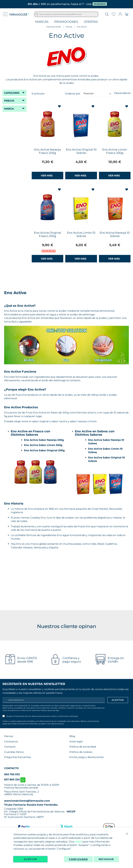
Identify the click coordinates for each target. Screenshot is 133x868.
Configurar (78, 859)
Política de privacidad (50, 710)
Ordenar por (73, 93)
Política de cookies (81, 752)
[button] (60, 106)
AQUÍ (78, 842)
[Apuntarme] (118, 700)
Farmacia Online (54, 27)
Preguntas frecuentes (18, 757)
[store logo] (19, 14)
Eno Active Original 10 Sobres (81, 151)
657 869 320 (15, 779)
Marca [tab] (9, 109)
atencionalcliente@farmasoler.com (27, 801)
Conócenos (11, 741)
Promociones (66, 22)
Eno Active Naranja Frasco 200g (47, 151)
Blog (72, 736)
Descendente (122, 93)
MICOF (71, 811)
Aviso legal (76, 741)
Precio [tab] (9, 101)
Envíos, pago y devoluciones (87, 757)
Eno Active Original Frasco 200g (48, 234)
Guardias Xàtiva (14, 752)
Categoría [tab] (12, 93)
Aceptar (30, 859)
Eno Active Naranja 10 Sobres (115, 234)
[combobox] (66, 14)
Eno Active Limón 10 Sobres (81, 234)
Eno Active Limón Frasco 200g (115, 151)
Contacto (10, 747)
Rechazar (106, 859)
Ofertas (91, 22)
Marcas (42, 22)
